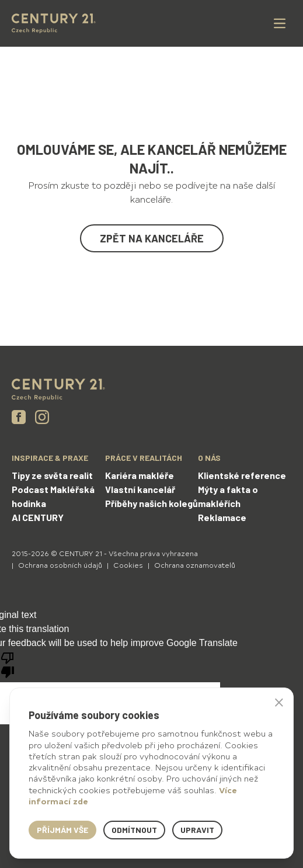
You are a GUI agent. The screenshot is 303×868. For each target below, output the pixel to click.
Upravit (197, 830)
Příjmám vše (62, 830)
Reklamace (222, 517)
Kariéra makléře (140, 475)
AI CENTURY (38, 517)
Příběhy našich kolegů (151, 503)
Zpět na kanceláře (152, 238)
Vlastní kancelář (140, 489)
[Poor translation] (8, 664)
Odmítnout (134, 830)
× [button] (279, 702)
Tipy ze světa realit (52, 475)
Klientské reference (242, 475)
